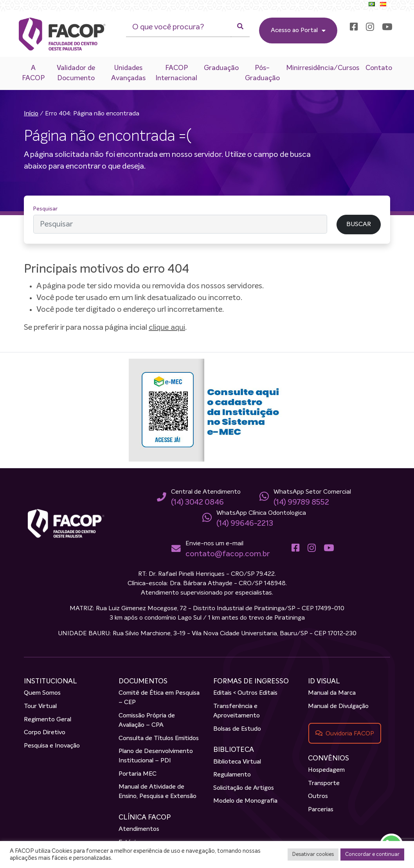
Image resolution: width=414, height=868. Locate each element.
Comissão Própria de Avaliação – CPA (147, 721)
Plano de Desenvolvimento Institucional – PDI (156, 756)
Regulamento (232, 775)
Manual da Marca (332, 694)
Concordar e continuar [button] (372, 855)
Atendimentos (139, 830)
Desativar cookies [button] (313, 855)
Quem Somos (42, 694)
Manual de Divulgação (338, 706)
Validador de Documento (76, 73)
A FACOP (33, 73)
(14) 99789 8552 (301, 502)
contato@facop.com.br (227, 554)
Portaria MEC (138, 774)
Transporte (324, 784)
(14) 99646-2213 (245, 523)
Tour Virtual (40, 706)
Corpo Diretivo (45, 733)
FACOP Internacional (176, 73)
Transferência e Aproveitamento (237, 711)
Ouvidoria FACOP (350, 733)
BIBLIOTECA (234, 750)
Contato (379, 68)
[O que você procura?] (178, 27)
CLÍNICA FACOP (145, 818)
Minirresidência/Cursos (323, 68)
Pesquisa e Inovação (52, 746)
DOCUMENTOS (143, 681)
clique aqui (167, 327)
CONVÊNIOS (328, 758)
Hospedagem (326, 770)
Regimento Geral (48, 720)
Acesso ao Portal (298, 31)
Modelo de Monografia (245, 802)
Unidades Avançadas (128, 73)
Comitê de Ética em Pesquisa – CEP (159, 698)
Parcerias (321, 810)
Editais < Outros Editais (245, 694)
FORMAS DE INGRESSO (251, 681)
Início (31, 114)
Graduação (221, 68)
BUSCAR (359, 225)
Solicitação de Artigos (244, 788)
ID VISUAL (324, 681)
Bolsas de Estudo (237, 729)
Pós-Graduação (262, 73)
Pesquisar (45, 209)
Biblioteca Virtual (237, 762)
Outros (318, 796)
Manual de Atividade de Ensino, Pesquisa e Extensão (157, 792)
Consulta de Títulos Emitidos (159, 739)
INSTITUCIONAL (50, 681)
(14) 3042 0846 (197, 502)
